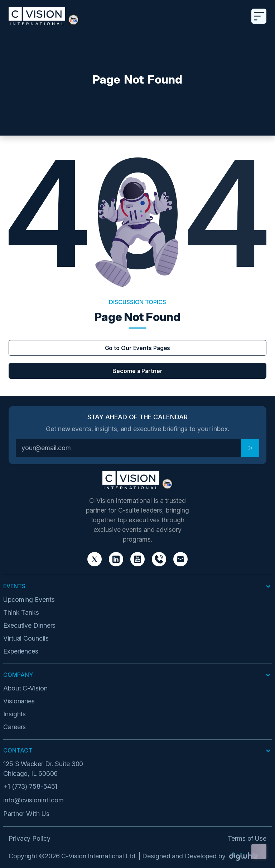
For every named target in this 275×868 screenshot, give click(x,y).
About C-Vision (25, 688)
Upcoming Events (29, 600)
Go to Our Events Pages (138, 348)
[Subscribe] (250, 448)
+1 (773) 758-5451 (30, 786)
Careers (15, 727)
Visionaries (19, 701)
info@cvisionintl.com (33, 800)
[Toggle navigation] (259, 16)
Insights (15, 714)
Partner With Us (26, 814)
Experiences (21, 651)
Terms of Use (247, 838)
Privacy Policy (30, 838)
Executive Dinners (29, 625)
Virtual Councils (26, 638)
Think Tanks (21, 612)
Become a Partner (137, 371)
